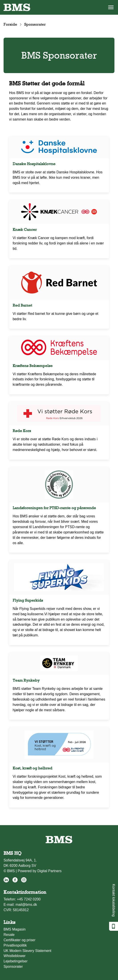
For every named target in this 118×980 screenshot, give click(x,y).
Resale (9, 935)
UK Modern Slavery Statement (27, 951)
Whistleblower (15, 956)
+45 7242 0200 (29, 899)
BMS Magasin (15, 929)
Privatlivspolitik (15, 945)
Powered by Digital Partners (40, 871)
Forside (10, 24)
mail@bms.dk (26, 905)
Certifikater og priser (19, 940)
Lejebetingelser (16, 961)
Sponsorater (13, 967)
